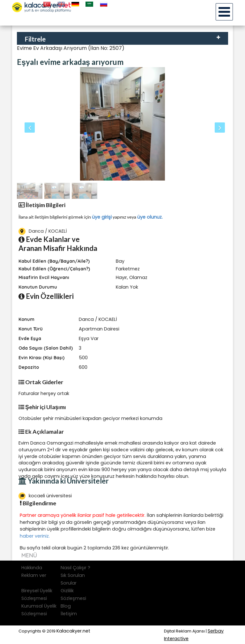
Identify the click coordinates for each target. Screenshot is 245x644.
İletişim (69, 614)
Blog (66, 606)
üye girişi (102, 217)
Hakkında (32, 568)
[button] (33, 124)
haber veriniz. (35, 536)
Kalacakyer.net (73, 631)
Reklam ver (34, 575)
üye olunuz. (150, 217)
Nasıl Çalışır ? (75, 568)
